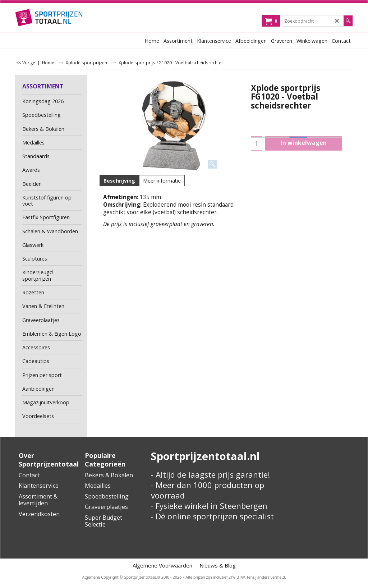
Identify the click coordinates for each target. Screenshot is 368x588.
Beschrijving (119, 181)
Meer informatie (162, 181)
